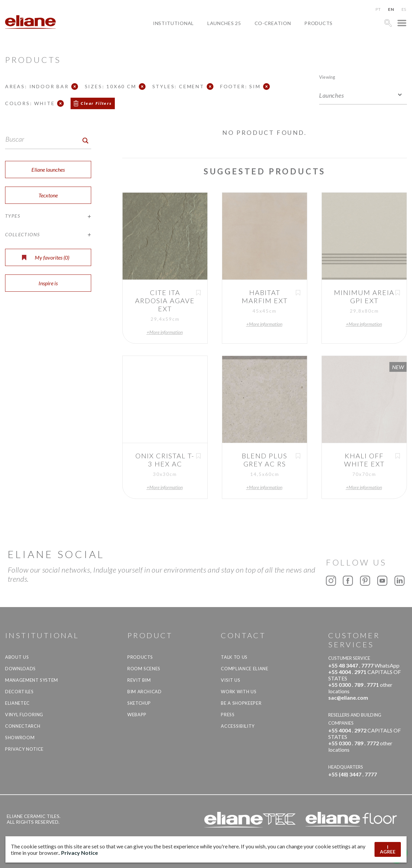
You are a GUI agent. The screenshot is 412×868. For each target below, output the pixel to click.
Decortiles (19, 692)
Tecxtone (48, 195)
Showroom (20, 738)
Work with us (239, 692)
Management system (32, 680)
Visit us (230, 680)
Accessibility (238, 726)
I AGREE (388, 849)
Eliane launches (48, 170)
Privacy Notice (24, 749)
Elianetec (17, 703)
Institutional (173, 23)
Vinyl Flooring (24, 715)
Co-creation (273, 23)
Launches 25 (224, 23)
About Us (17, 657)
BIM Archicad (145, 692)
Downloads (20, 669)
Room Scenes (144, 669)
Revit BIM (139, 680)
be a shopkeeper (241, 703)
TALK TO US (234, 657)
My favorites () (46, 257)
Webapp (137, 715)
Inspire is (48, 283)
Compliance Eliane (244, 669)
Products (318, 23)
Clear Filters (96, 103)
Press (228, 715)
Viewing (327, 77)
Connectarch (23, 726)
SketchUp (139, 703)
